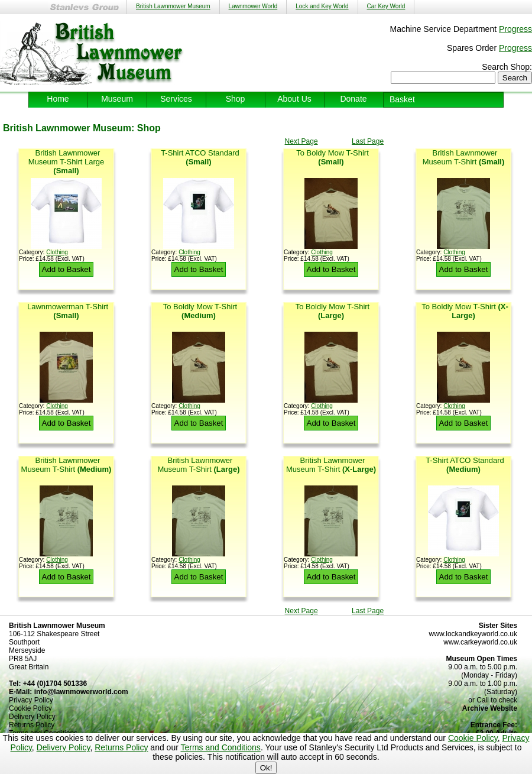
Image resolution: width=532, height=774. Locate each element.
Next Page (301, 141)
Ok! (266, 768)
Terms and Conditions (220, 747)
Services (176, 99)
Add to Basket (66, 269)
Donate (353, 99)
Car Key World (386, 6)
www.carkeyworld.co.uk (480, 642)
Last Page (368, 141)
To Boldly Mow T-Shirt (200, 311)
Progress (515, 29)
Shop (236, 99)
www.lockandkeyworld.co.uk (473, 634)
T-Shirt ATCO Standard (200, 157)
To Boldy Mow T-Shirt (332, 157)
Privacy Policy (31, 700)
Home (58, 99)
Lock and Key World (322, 6)
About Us (294, 99)
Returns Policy (121, 747)
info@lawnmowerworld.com (81, 692)
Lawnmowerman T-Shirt (68, 311)
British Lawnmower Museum (173, 6)
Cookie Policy (473, 738)
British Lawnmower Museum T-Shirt (463, 157)
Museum (117, 99)
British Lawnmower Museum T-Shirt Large (66, 162)
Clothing (57, 252)
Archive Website (490, 708)
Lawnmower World (253, 6)
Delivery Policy (64, 747)
